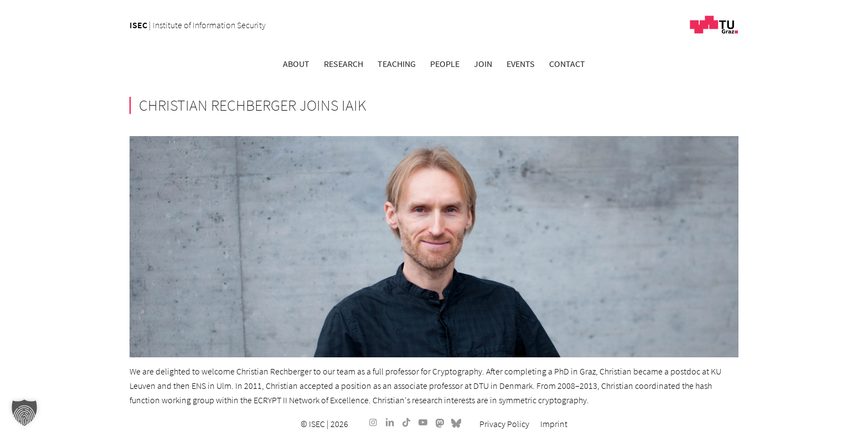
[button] (24, 413)
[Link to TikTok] (406, 422)
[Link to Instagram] (373, 422)
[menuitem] (296, 64)
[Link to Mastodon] (440, 422)
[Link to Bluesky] (456, 422)
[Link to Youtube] (423, 422)
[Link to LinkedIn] (390, 422)
